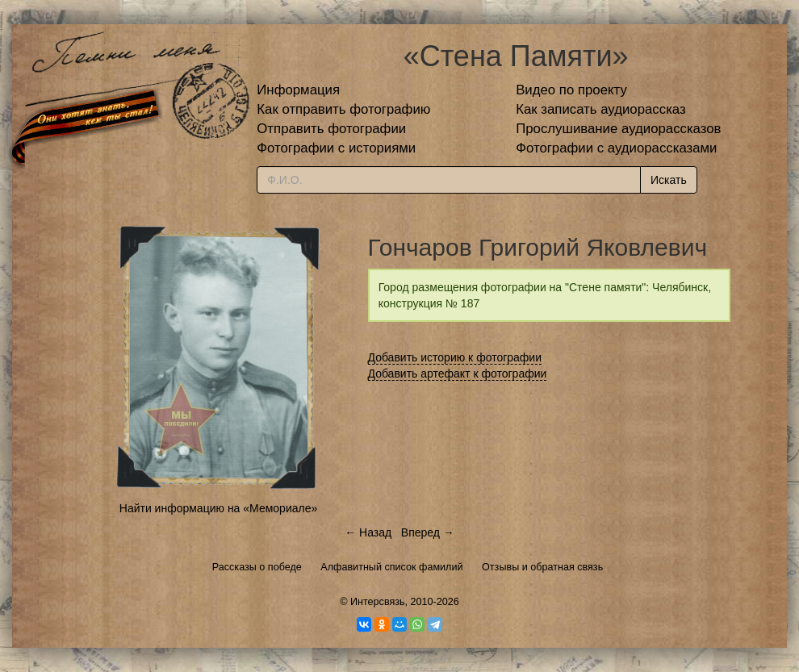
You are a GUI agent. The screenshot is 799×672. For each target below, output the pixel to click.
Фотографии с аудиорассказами (616, 148)
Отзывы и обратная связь (542, 567)
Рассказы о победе (257, 567)
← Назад (368, 532)
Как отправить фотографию (343, 109)
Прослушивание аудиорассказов (618, 129)
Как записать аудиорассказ (601, 109)
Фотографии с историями (336, 148)
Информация (298, 90)
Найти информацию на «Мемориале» (218, 508)
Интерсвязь (378, 602)
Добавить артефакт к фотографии (458, 374)
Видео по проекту (571, 90)
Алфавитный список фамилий (391, 567)
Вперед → (428, 532)
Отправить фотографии (331, 129)
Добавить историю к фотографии (455, 357)
